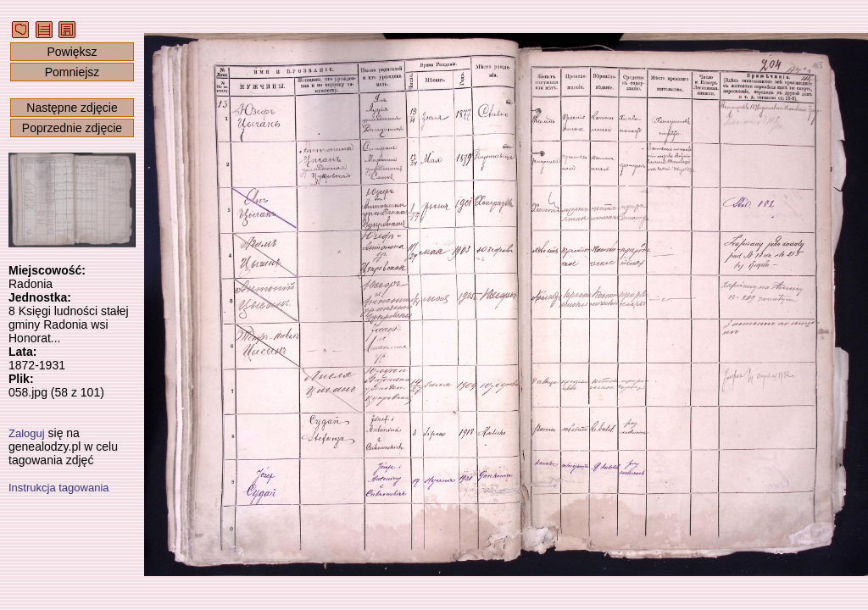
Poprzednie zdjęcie (72, 128)
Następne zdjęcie (72, 108)
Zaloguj (27, 433)
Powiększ (72, 52)
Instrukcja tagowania (59, 488)
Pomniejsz (72, 72)
